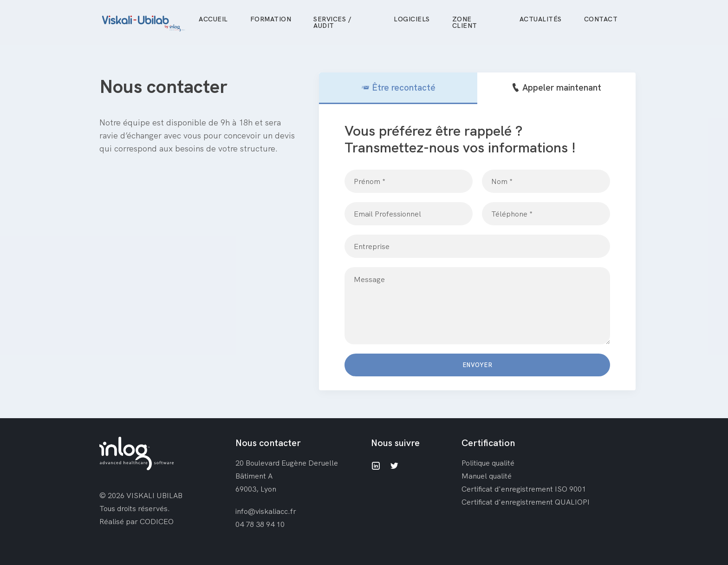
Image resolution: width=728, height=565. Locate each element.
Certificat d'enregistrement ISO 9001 (524, 489)
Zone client (465, 22)
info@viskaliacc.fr (266, 511)
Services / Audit (332, 22)
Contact (601, 19)
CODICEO (157, 521)
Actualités (541, 19)
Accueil (213, 19)
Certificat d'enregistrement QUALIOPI (526, 502)
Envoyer (478, 365)
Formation (271, 19)
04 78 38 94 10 (260, 524)
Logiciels (412, 19)
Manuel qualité (487, 476)
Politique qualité (488, 463)
